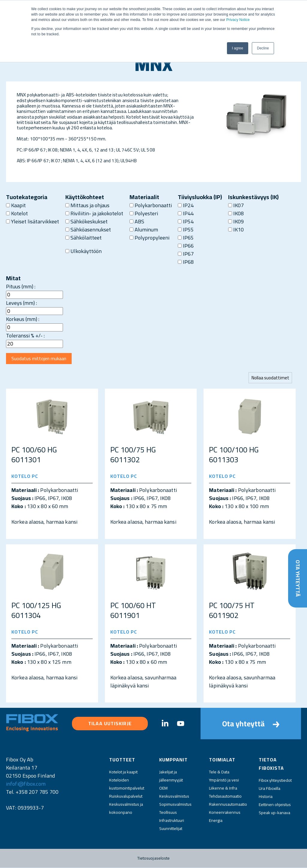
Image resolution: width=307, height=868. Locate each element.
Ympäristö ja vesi (224, 780)
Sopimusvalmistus (175, 805)
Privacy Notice (238, 20)
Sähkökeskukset (86, 221)
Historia (266, 797)
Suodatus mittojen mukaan (40, 359)
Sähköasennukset (88, 230)
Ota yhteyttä (298, 578)
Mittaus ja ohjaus (87, 205)
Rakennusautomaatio (228, 805)
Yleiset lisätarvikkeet (33, 221)
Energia (216, 821)
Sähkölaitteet (83, 238)
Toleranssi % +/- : (25, 335)
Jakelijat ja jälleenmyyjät (171, 776)
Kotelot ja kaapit (123, 772)
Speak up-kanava (274, 813)
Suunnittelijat (171, 829)
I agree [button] (238, 48)
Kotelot (17, 213)
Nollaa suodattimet (270, 378)
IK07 (236, 205)
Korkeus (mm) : (23, 319)
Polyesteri (144, 213)
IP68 (186, 262)
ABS (137, 221)
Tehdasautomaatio (225, 796)
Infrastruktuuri (172, 821)
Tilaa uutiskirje (110, 724)
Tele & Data (219, 772)
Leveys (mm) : (21, 303)
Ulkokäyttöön (83, 251)
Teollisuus (168, 813)
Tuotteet (122, 760)
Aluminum (144, 230)
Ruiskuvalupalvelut (126, 796)
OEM (163, 788)
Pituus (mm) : (21, 286)
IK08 (236, 213)
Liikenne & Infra (223, 788)
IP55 (186, 230)
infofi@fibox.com (26, 784)
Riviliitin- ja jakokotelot (94, 213)
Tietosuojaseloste (154, 858)
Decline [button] (263, 48)
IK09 (236, 221)
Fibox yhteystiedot (275, 781)
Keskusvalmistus (174, 796)
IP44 (186, 213)
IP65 (186, 238)
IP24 (186, 205)
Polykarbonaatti (151, 205)
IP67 (186, 254)
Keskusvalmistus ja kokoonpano (126, 809)
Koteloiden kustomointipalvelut (127, 784)
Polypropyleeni (149, 238)
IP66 (186, 246)
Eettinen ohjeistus (275, 805)
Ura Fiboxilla (270, 789)
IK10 (236, 230)
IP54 (186, 221)
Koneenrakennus (225, 813)
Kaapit (16, 205)
